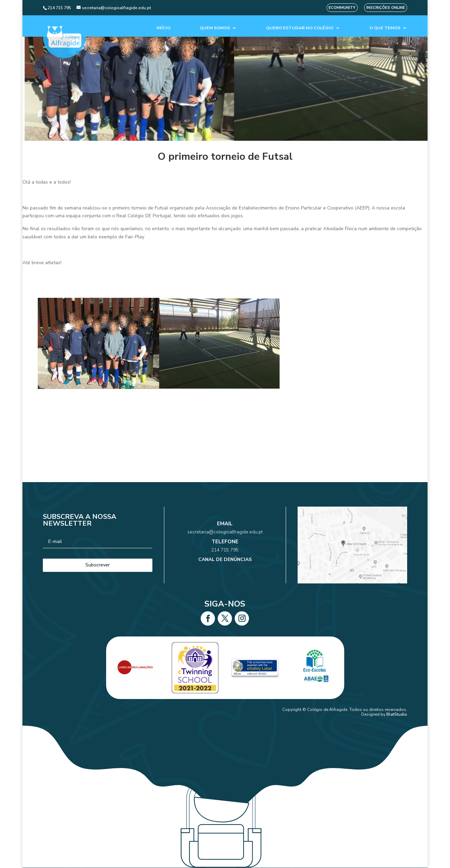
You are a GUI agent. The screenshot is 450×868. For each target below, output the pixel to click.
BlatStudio (397, 714)
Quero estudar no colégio (300, 28)
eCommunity (342, 8)
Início (163, 28)
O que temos (385, 28)
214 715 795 (225, 548)
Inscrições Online (386, 8)
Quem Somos (215, 28)
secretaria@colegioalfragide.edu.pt (225, 538)
